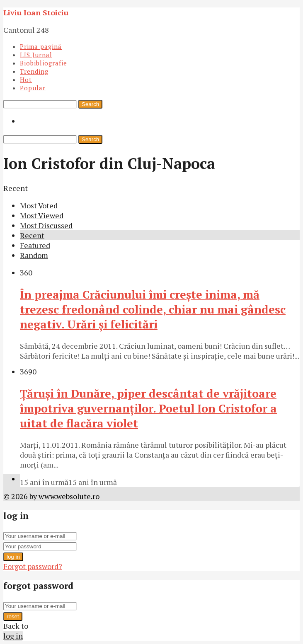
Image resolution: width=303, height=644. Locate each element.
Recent (32, 235)
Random (34, 255)
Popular (33, 88)
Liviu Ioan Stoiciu (36, 12)
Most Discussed (46, 225)
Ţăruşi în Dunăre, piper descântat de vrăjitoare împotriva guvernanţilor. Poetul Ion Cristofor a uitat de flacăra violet (148, 408)
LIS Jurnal (36, 55)
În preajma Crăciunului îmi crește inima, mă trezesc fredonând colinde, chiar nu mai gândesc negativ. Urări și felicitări (153, 309)
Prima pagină (41, 46)
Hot (26, 80)
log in (13, 557)
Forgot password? (33, 566)
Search (90, 104)
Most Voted (39, 205)
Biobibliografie (44, 63)
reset (13, 616)
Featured (35, 245)
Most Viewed (42, 215)
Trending (34, 71)
